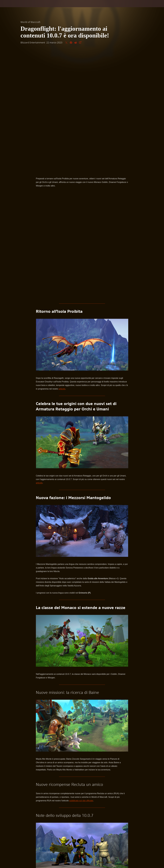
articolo (62, 268)
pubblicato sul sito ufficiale (81, 680)
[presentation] (10, 7)
